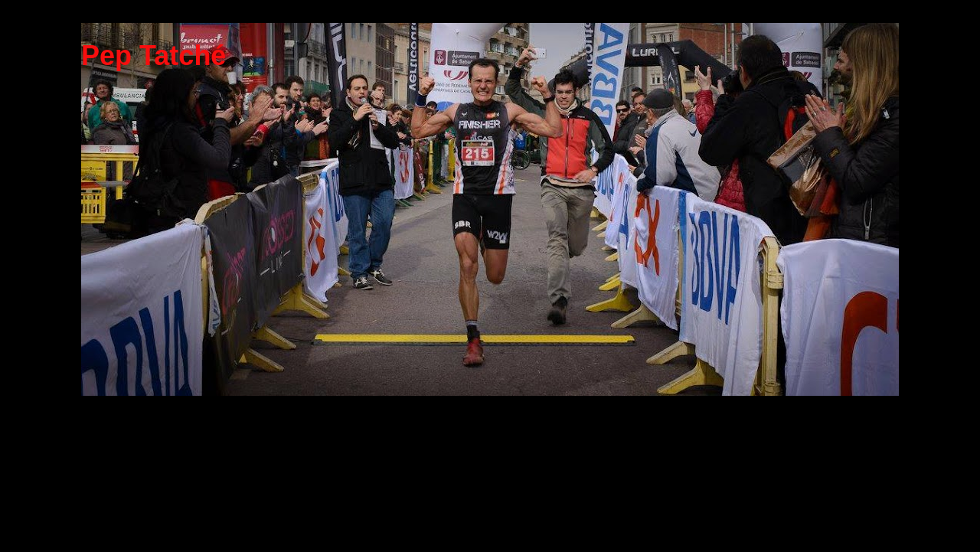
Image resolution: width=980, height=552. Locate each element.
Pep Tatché (154, 56)
